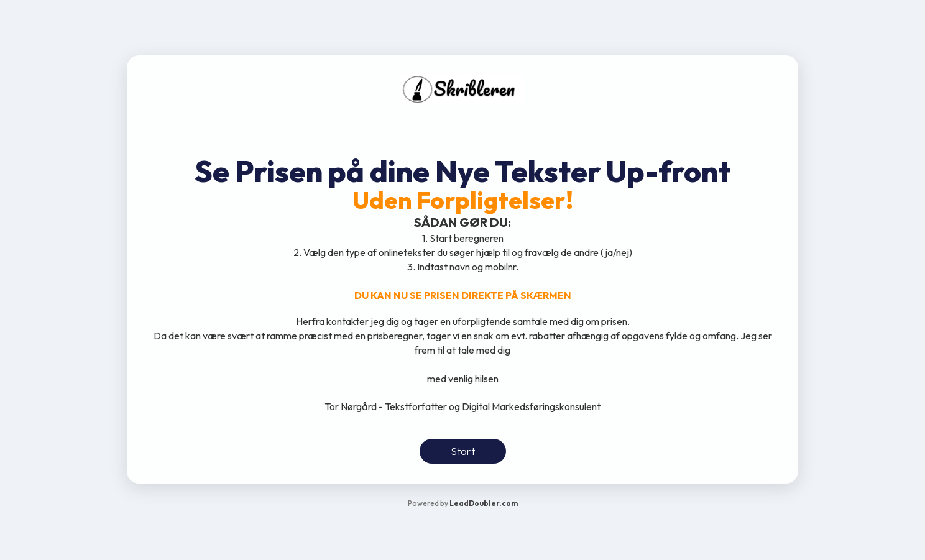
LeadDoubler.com (484, 503)
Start (463, 451)
